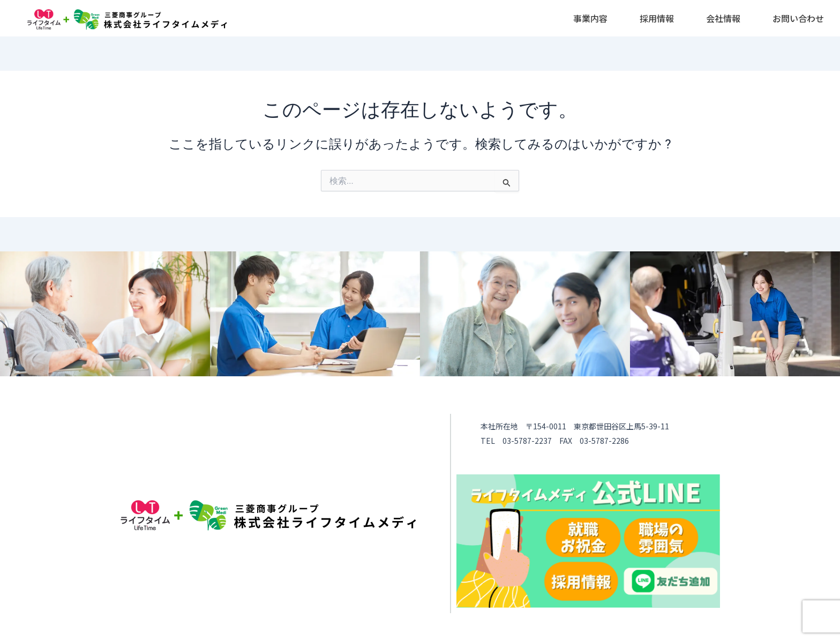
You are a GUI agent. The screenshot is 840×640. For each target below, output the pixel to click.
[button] (590, 18)
